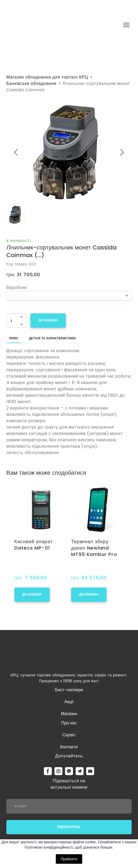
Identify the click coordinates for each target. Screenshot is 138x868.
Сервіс (69, 735)
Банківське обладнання (31, 83)
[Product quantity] (15, 321)
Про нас (69, 723)
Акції (69, 702)
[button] (21, 317)
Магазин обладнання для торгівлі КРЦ (47, 77)
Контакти (69, 747)
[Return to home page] (62, 25)
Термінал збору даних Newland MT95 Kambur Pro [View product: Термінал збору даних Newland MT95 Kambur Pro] (94, 548)
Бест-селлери (69, 690)
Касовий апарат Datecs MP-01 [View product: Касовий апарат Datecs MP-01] (33, 545)
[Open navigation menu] (126, 25)
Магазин (69, 714)
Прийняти (69, 859)
